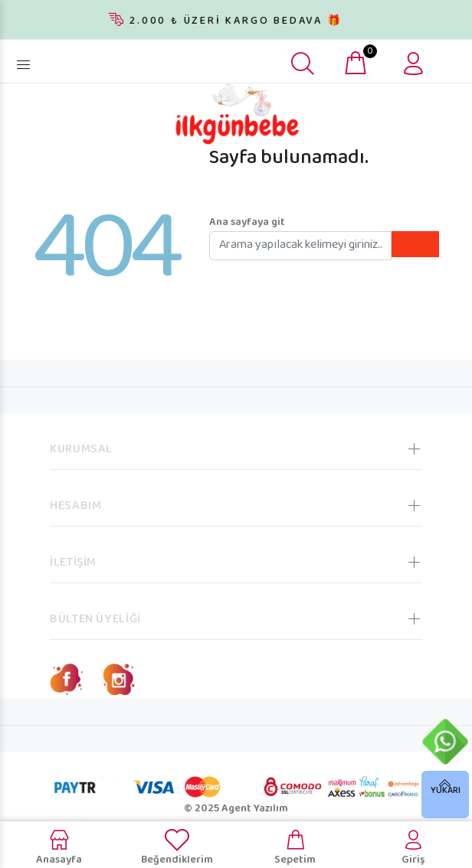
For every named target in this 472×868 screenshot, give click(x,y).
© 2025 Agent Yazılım (236, 809)
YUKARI (446, 791)
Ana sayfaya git (247, 223)
